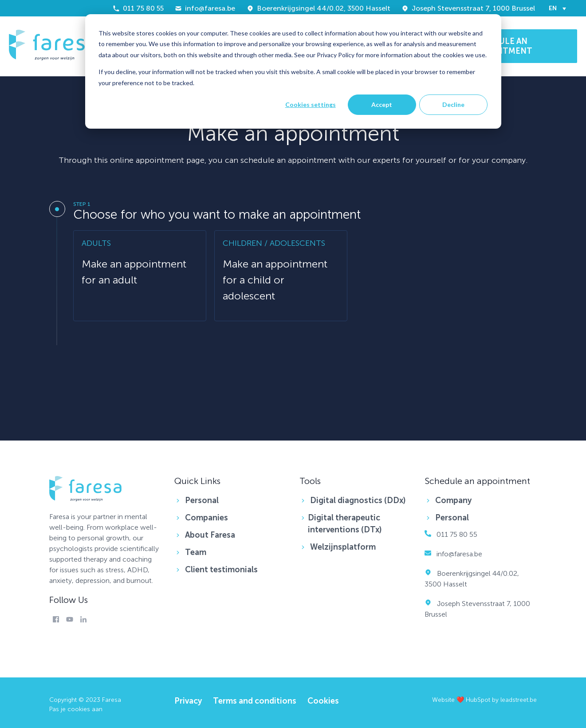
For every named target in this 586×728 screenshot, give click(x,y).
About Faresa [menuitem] (210, 535)
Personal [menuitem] (202, 500)
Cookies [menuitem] (323, 701)
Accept (382, 104)
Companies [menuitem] (206, 518)
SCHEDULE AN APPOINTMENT (502, 46)
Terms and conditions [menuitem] (255, 701)
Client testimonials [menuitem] (221, 570)
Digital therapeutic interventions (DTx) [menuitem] (345, 524)
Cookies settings (311, 104)
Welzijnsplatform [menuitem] (343, 547)
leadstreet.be (519, 700)
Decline (453, 104)
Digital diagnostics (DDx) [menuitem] (358, 500)
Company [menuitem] (453, 500)
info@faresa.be (205, 8)
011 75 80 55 (138, 8)
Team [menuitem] (196, 552)
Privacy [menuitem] (188, 701)
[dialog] (293, 71)
